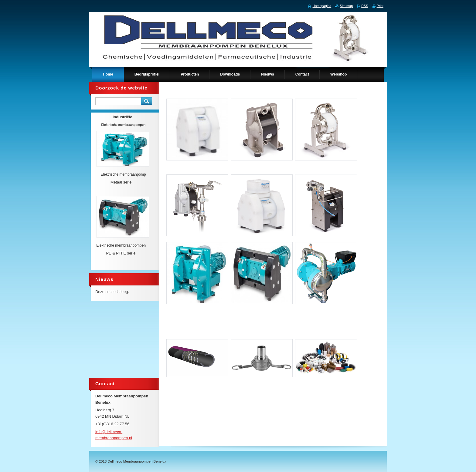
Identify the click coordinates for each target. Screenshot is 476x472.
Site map (346, 6)
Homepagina (322, 6)
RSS (365, 6)
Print (380, 6)
